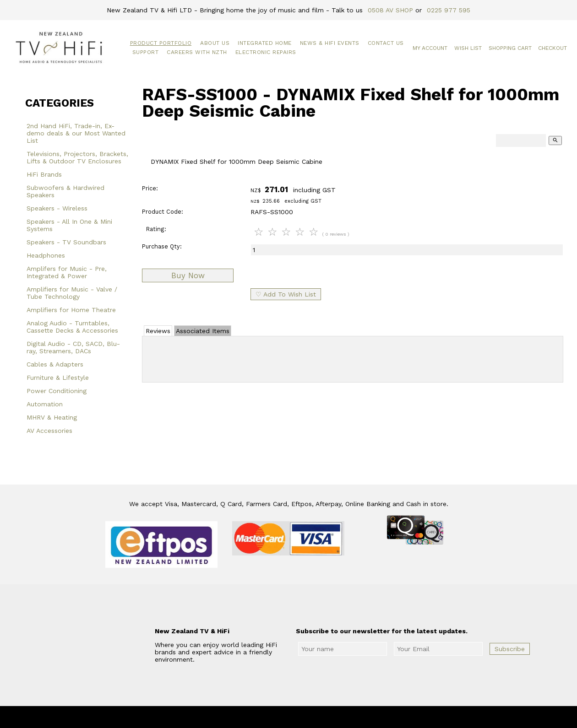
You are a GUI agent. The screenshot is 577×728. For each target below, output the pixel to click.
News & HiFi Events (330, 43)
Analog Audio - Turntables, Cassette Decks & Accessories (72, 327)
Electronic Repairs (266, 52)
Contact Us (386, 43)
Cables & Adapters (55, 364)
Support (146, 52)
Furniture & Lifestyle (58, 377)
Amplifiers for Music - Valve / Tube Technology (72, 293)
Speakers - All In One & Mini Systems (69, 225)
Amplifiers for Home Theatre (71, 310)
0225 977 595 (449, 10)
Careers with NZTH (197, 52)
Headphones (46, 255)
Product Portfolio (161, 43)
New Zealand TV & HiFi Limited (313, 717)
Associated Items (203, 331)
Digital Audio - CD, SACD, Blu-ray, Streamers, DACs (73, 347)
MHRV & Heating (52, 417)
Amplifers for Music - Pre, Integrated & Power (67, 272)
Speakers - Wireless (57, 208)
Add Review (353, 357)
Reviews (158, 331)
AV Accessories (49, 431)
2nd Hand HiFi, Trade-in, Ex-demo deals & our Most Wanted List (76, 133)
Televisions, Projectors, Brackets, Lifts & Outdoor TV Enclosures (77, 157)
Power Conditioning (57, 391)
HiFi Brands (44, 174)
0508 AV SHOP (390, 10)
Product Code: (163, 212)
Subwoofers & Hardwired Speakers (65, 191)
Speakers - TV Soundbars (66, 242)
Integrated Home (265, 43)
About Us (215, 43)
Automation (45, 404)
